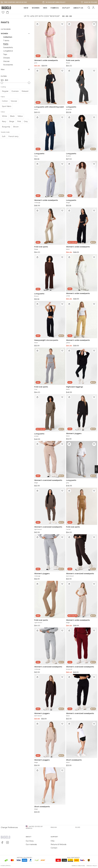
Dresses (7, 58)
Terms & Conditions (78, 866)
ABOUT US (78, 8)
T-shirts (6, 41)
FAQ (53, 841)
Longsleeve (8, 51)
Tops (5, 54)
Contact (54, 848)
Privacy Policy (92, 866)
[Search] (89, 8)
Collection (8, 37)
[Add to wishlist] (62, 24)
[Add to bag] (37, 24)
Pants (6, 44)
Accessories (8, 65)
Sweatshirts (8, 47)
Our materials (31, 844)
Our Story (30, 841)
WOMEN (36, 8)
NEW (26, 8)
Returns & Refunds (58, 844)
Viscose (6, 61)
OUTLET (66, 8)
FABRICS (55, 8)
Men (45, 8)
